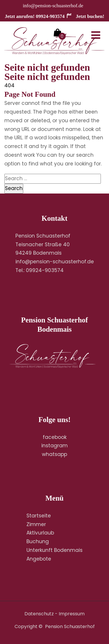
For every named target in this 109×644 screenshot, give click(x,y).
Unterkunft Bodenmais (54, 550)
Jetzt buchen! (85, 16)
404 (9, 85)
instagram (54, 446)
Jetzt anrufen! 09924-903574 (35, 16)
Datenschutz (39, 614)
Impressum (72, 614)
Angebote (39, 559)
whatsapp (54, 454)
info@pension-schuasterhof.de (53, 6)
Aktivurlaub (40, 533)
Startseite (39, 516)
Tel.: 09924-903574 (40, 270)
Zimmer (36, 524)
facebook (55, 437)
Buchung (38, 541)
